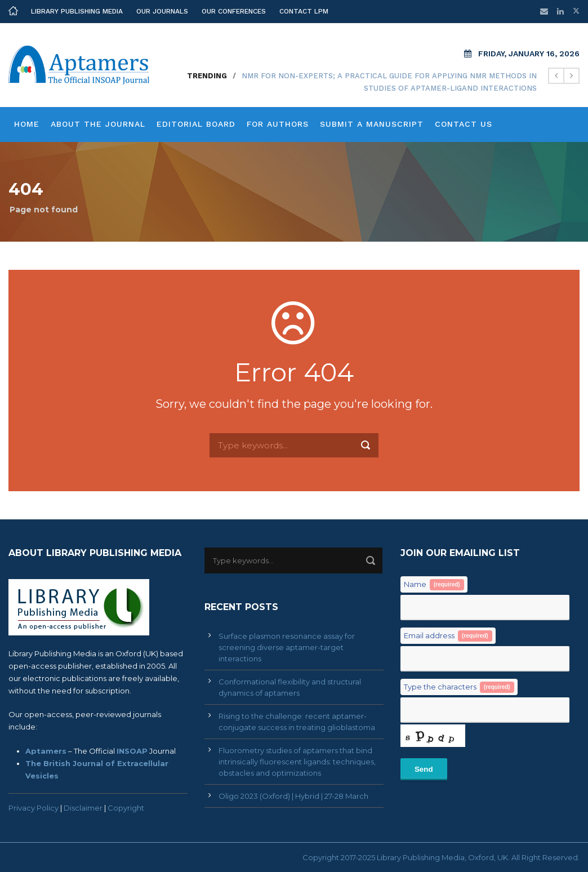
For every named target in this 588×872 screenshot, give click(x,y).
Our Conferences (234, 11)
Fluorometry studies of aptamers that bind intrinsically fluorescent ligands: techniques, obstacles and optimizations (297, 762)
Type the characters (459, 687)
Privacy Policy (34, 808)
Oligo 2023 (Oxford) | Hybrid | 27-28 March (293, 796)
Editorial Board (196, 124)
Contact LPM (304, 11)
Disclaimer (83, 808)
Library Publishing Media (77, 11)
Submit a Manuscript (372, 124)
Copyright (126, 808)
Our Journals (162, 11)
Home (27, 124)
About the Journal (98, 124)
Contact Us (464, 124)
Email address (448, 636)
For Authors (278, 124)
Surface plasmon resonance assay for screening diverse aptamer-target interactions (287, 647)
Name (434, 585)
